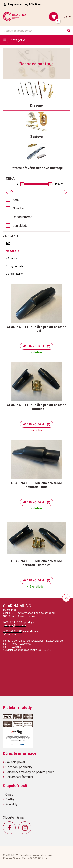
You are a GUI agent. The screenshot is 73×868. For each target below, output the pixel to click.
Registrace (15, 4)
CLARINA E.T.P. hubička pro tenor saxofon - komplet (37, 563)
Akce (16, 200)
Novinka (18, 208)
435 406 (59, 184)
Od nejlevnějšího (15, 266)
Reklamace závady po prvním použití (30, 772)
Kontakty (11, 804)
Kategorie (18, 40)
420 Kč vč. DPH (33, 346)
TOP (8, 243)
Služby (10, 799)
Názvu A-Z (12, 251)
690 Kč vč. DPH (33, 580)
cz (66, 17)
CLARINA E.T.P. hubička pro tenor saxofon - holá (37, 485)
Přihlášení (35, 4)
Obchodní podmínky (19, 767)
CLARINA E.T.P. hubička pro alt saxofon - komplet (37, 407)
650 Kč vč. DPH (33, 424)
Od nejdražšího (14, 274)
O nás (9, 795)
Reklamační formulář (19, 777)
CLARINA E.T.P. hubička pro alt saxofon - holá (37, 329)
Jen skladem (21, 226)
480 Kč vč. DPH (33, 502)
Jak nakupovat (15, 762)
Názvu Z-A (12, 259)
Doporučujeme (22, 217)
